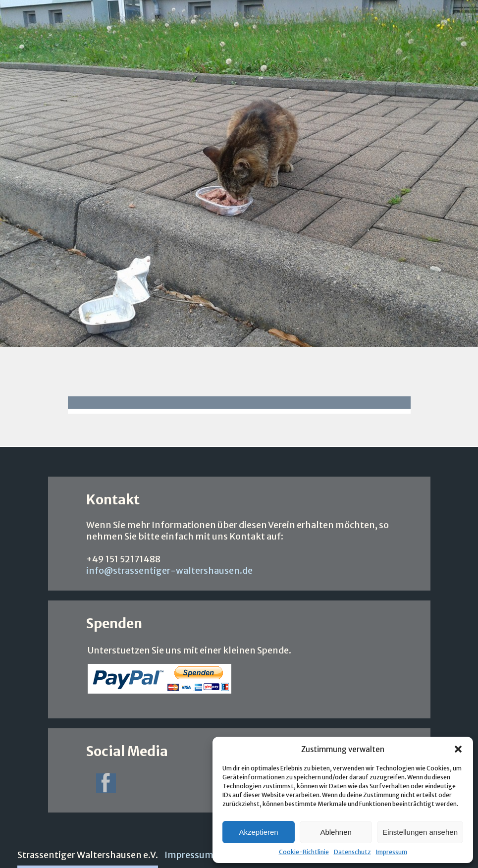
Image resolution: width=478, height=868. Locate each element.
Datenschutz (352, 852)
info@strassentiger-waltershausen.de (169, 570)
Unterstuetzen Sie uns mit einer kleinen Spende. (189, 650)
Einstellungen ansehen (420, 832)
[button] (458, 749)
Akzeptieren (258, 832)
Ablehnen (336, 832)
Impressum (392, 852)
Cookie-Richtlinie (304, 852)
